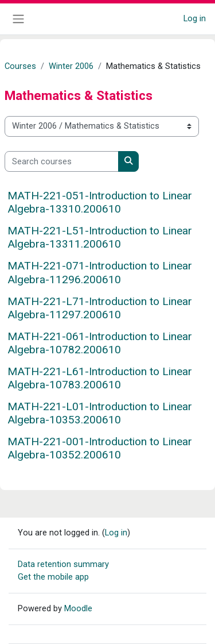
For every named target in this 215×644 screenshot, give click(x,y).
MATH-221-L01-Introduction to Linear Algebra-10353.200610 (100, 413)
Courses (20, 66)
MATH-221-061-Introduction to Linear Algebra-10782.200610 (100, 343)
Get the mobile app (53, 577)
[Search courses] (62, 161)
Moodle (78, 608)
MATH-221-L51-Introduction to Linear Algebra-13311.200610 (100, 237)
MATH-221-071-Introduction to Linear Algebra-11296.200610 (100, 272)
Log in (195, 18)
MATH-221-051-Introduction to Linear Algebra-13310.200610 (100, 202)
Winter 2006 (71, 66)
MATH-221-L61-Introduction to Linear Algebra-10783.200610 (100, 378)
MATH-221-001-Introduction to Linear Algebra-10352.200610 (100, 448)
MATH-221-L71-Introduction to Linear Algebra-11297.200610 (100, 308)
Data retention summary (63, 564)
